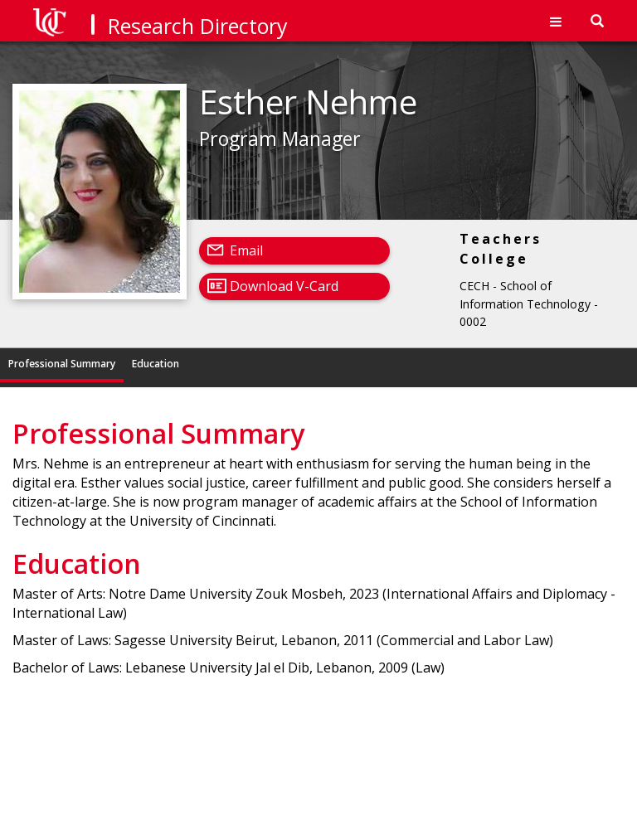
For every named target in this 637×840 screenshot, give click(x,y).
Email (246, 250)
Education (156, 364)
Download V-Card (284, 286)
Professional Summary (62, 364)
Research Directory (198, 26)
